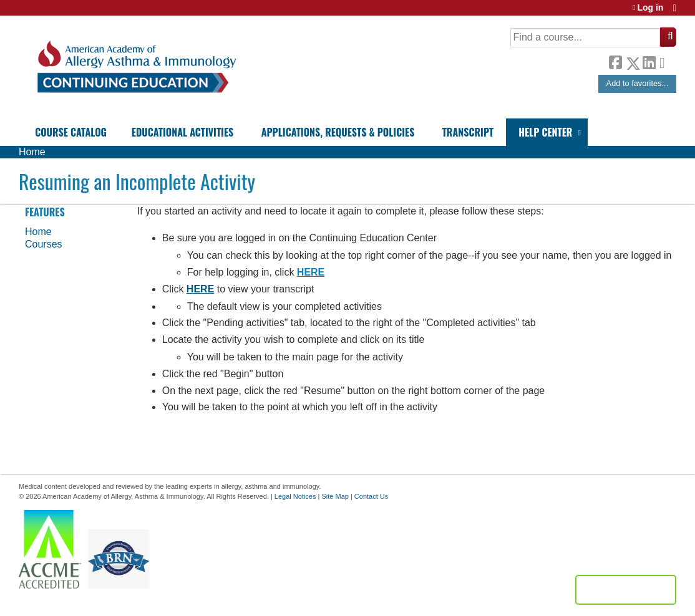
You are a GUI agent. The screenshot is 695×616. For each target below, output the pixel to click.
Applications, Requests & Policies (338, 132)
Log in (650, 8)
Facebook (615, 61)
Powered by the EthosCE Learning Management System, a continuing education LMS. (626, 590)
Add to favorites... (638, 83)
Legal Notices (295, 496)
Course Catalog (71, 132)
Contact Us (371, 496)
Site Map (335, 496)
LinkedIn (649, 61)
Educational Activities (182, 132)
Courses (44, 244)
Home (32, 152)
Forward (666, 60)
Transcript (468, 132)
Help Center (545, 132)
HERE (311, 272)
